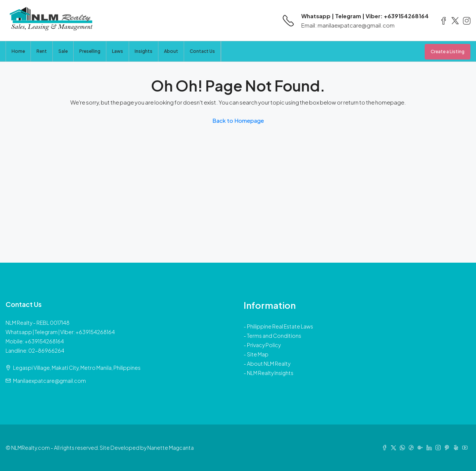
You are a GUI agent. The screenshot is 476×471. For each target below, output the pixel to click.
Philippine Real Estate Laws (280, 326)
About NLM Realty (269, 363)
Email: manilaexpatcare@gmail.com (348, 25)
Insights (144, 51)
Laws (118, 51)
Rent (42, 51)
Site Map (258, 354)
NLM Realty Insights (270, 373)
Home (18, 51)
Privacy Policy (264, 345)
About (171, 51)
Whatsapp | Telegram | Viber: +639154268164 (365, 16)
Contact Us (202, 51)
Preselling (90, 51)
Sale (63, 51)
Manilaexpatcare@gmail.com (49, 381)
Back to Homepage (238, 120)
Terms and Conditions (274, 336)
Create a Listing (448, 52)
